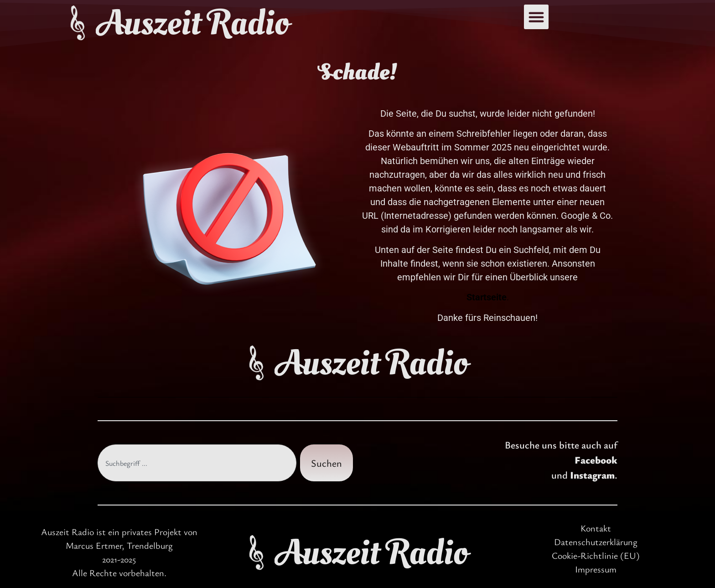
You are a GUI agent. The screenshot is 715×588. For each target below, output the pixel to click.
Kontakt (596, 528)
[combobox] (197, 463)
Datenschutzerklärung (596, 542)
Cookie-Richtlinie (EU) (596, 555)
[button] (536, 17)
